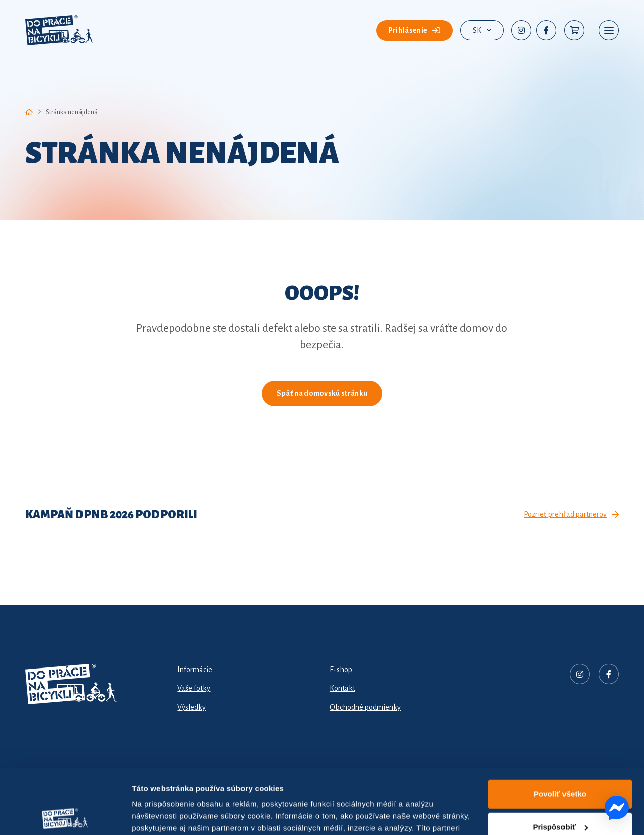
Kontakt (342, 688)
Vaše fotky (194, 688)
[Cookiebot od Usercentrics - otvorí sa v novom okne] (65, 815)
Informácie (195, 670)
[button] (482, 30)
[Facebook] (546, 30)
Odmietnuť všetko (560, 795)
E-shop (341, 670)
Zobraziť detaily (160, 815)
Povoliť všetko (560, 729)
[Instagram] (521, 30)
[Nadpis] (580, 674)
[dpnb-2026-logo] (59, 30)
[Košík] (574, 30)
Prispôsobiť (560, 762)
